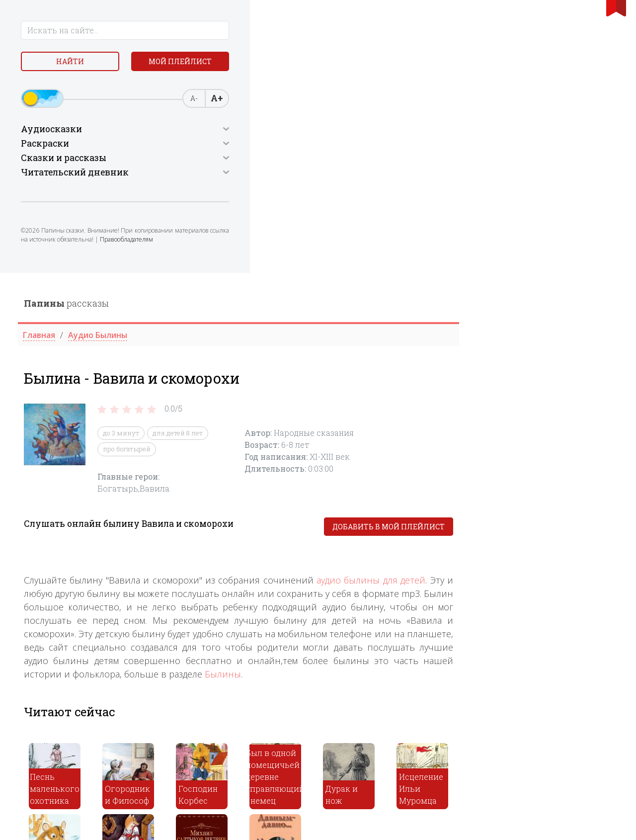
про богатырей (286, 176)
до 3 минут (280, 160)
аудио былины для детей (530, 307)
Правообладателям (50, 280)
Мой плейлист (80, 88)
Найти (79, 64)
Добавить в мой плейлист (548, 254)
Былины (382, 401)
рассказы (225, 30)
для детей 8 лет (337, 160)
